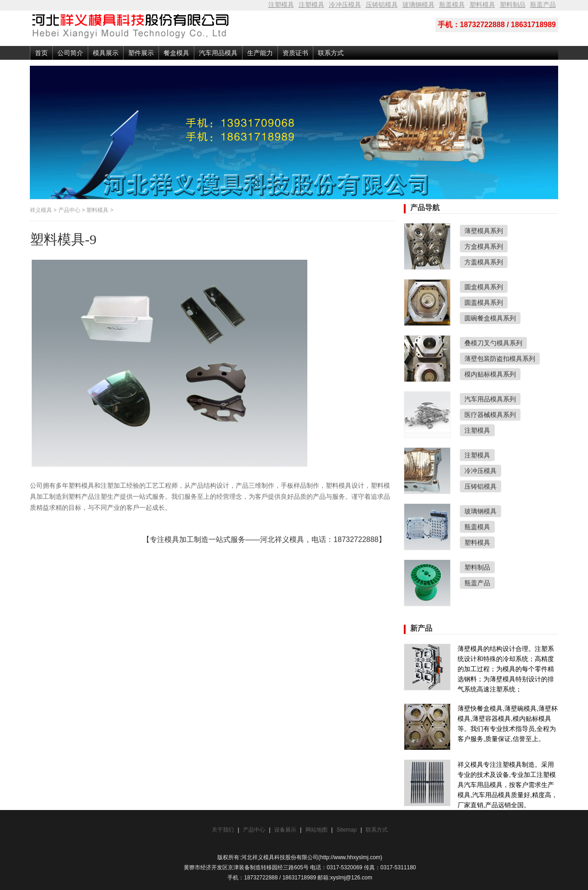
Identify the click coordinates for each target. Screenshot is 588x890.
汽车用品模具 (218, 53)
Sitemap (347, 830)
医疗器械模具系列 (490, 415)
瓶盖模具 (452, 5)
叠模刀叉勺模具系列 (493, 343)
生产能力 (260, 53)
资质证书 (295, 53)
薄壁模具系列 (484, 231)
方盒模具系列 (484, 246)
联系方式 (331, 53)
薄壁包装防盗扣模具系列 (500, 359)
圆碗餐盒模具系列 (490, 318)
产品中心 (69, 210)
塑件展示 (141, 53)
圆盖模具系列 (484, 302)
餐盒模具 (176, 53)
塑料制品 (513, 5)
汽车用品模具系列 (490, 399)
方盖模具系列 (484, 262)
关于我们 (223, 830)
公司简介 (70, 53)
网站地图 (317, 830)
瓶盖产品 (543, 5)
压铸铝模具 (382, 5)
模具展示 (106, 53)
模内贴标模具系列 (490, 374)
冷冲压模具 (345, 5)
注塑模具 (281, 5)
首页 (41, 53)
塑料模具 (482, 5)
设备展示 (285, 830)
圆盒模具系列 (484, 287)
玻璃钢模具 (418, 5)
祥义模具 (41, 210)
